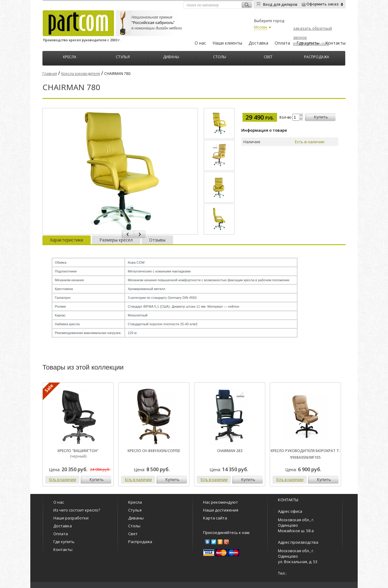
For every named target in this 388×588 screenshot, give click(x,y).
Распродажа (317, 56)
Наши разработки (71, 518)
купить (321, 117)
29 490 (260, 117)
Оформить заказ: (323, 4)
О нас (200, 43)
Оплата (282, 43)
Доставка (258, 43)
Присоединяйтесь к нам (226, 532)
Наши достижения (221, 510)
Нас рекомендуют (221, 502)
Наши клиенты (227, 43)
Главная (50, 74)
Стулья (123, 56)
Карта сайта (215, 518)
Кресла (70, 56)
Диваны (171, 56)
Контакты (335, 43)
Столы (220, 56)
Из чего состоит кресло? (77, 510)
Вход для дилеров (280, 4)
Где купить (308, 43)
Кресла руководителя (81, 74)
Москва (261, 27)
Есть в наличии (63, 480)
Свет (268, 56)
